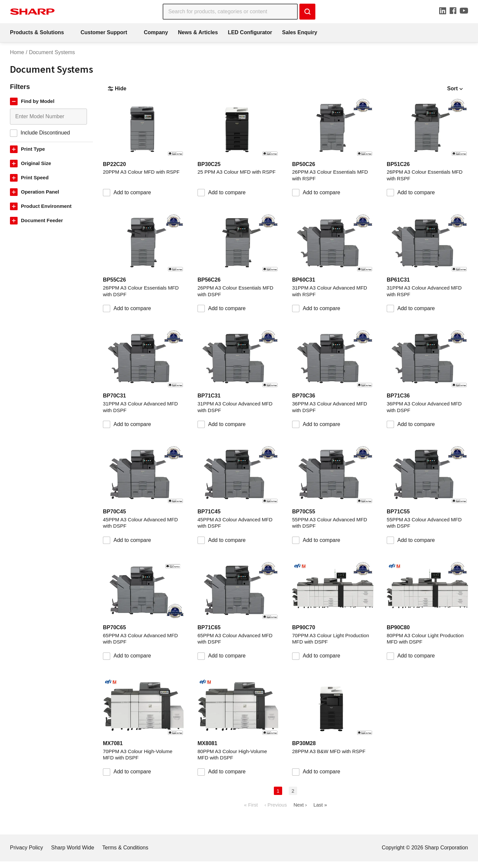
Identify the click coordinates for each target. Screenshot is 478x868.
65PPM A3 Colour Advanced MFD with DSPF (140, 639)
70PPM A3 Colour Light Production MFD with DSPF (331, 639)
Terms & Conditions (125, 848)
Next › (300, 805)
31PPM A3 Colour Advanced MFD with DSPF (140, 407)
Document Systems (52, 52)
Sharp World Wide (73, 848)
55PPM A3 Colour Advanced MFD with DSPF (330, 523)
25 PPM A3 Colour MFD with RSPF (237, 172)
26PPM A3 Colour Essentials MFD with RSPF (330, 175)
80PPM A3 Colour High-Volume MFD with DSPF (232, 755)
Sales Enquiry (300, 32)
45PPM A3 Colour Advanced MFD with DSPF (140, 523)
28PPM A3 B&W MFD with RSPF (329, 751)
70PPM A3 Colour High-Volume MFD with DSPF (138, 755)
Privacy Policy (27, 848)
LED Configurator (250, 32)
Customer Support (104, 32)
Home (17, 52)
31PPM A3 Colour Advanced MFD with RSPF (330, 291)
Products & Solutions (37, 32)
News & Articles (198, 32)
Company (156, 32)
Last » (320, 805)
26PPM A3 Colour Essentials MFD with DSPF (141, 291)
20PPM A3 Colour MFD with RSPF (141, 172)
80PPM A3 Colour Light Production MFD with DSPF (425, 639)
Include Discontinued (45, 133)
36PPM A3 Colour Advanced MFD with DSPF (330, 407)
